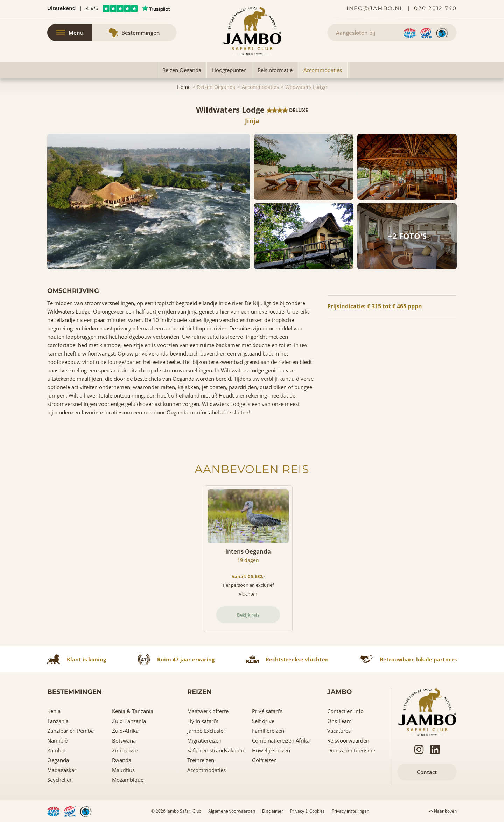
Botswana (124, 740)
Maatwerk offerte (208, 711)
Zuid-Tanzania (129, 721)
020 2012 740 (435, 8)
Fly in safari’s (203, 721)
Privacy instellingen (351, 811)
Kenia (54, 711)
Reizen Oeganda (182, 70)
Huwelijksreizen (271, 750)
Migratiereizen (204, 740)
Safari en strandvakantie (216, 750)
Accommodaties (323, 70)
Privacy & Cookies (307, 811)
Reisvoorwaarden (348, 740)
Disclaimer (273, 811)
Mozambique (128, 780)
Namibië (57, 740)
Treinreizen (201, 760)
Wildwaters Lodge (306, 87)
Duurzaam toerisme (351, 750)
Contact (427, 772)
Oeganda (58, 760)
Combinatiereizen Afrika (281, 740)
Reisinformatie (275, 70)
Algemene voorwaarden (232, 811)
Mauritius (123, 770)
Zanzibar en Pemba (71, 731)
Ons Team (339, 721)
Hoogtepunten (229, 70)
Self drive (263, 721)
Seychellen (60, 780)
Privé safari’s (267, 711)
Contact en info (345, 711)
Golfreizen (264, 760)
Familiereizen (268, 731)
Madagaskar (62, 770)
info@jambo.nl (375, 8)
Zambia (56, 750)
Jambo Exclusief (206, 731)
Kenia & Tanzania (133, 711)
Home (184, 87)
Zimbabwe (125, 750)
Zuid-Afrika (125, 731)
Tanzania (58, 721)
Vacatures (339, 731)
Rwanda (122, 760)
